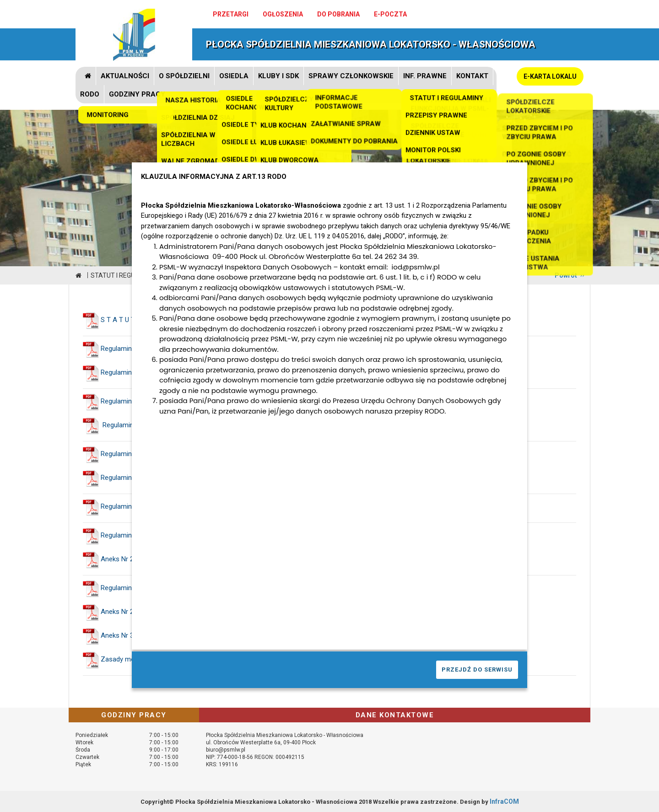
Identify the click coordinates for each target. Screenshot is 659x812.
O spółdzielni (184, 76)
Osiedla (234, 76)
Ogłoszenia (283, 14)
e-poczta (390, 14)
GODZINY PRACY (137, 94)
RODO (90, 94)
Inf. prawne (425, 76)
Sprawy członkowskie (351, 76)
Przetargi (231, 14)
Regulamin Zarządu (130, 401)
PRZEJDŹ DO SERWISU (477, 669)
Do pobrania (338, 14)
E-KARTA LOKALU (550, 76)
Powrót (566, 275)
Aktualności (125, 76)
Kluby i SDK (278, 76)
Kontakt (472, 76)
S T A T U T (118, 320)
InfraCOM (504, 801)
